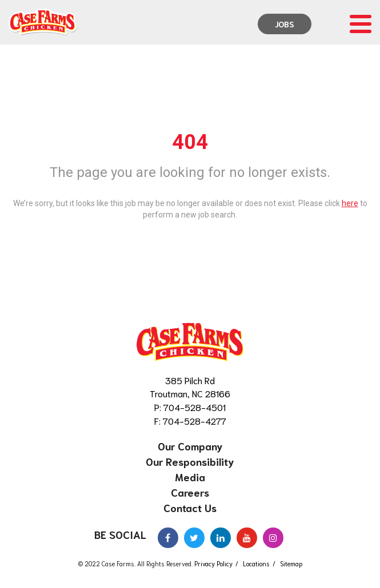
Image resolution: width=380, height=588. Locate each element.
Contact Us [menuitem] (190, 508)
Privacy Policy (213, 563)
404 (190, 142)
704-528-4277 (195, 420)
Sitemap (291, 563)
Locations (256, 563)
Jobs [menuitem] (285, 24)
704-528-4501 (195, 407)
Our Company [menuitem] (190, 446)
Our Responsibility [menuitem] (190, 461)
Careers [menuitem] (190, 492)
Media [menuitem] (190, 477)
